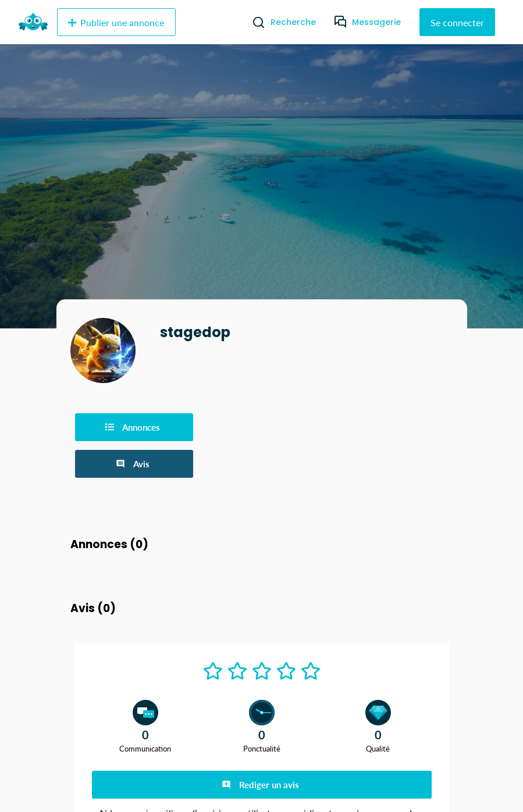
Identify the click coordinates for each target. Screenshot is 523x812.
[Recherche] (254, 22)
